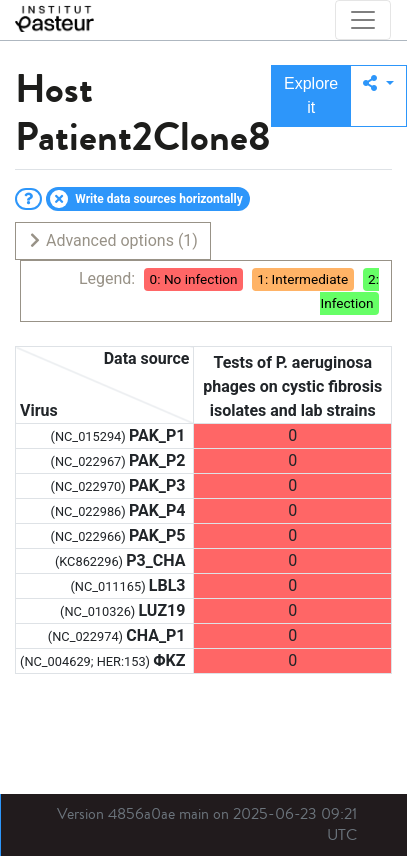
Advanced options (112, 240)
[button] (378, 96)
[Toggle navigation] (363, 20)
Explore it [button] (311, 95)
